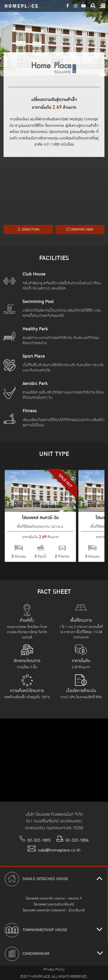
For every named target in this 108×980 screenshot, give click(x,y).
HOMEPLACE (21, 6)
